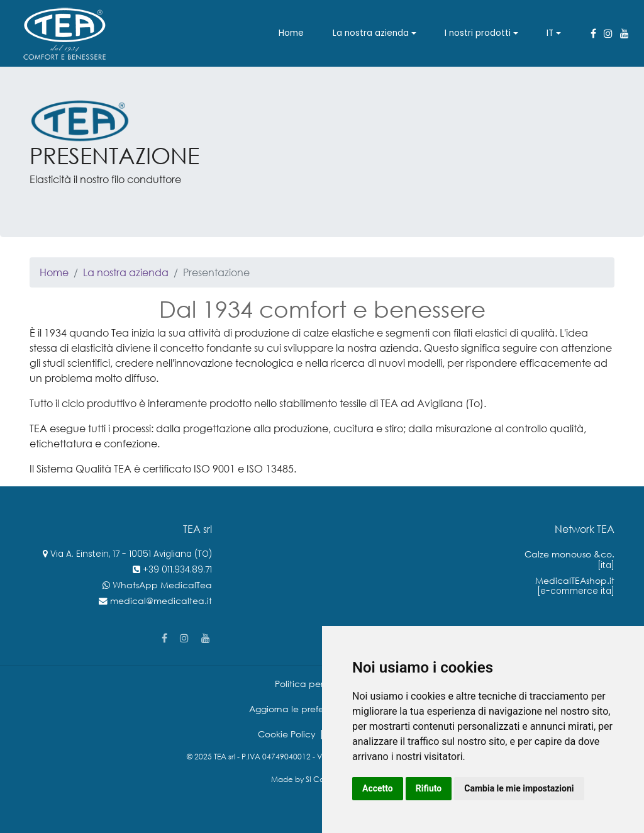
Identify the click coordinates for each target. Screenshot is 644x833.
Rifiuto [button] (429, 788)
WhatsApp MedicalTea (162, 585)
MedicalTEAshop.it (575, 580)
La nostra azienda (371, 33)
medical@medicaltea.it (161, 601)
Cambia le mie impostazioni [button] (519, 788)
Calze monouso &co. (569, 554)
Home (291, 33)
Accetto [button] (378, 788)
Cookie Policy (287, 734)
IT (550, 33)
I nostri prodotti (478, 33)
